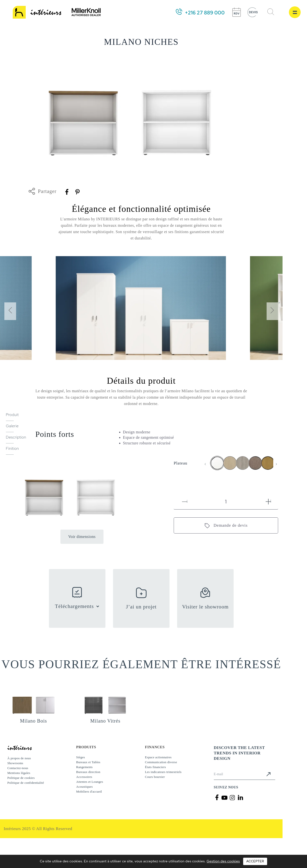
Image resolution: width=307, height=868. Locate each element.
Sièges (80, 757)
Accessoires (84, 777)
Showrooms (15, 763)
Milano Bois (34, 721)
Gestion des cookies (223, 861)
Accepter (255, 861)
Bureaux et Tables (88, 762)
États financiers (156, 767)
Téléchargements (74, 606)
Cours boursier (155, 777)
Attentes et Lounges (90, 782)
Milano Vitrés (105, 721)
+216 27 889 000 (205, 13)
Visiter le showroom (205, 607)
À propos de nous (19, 758)
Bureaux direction (88, 772)
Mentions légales (19, 773)
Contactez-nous (18, 768)
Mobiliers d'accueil (89, 791)
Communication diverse (161, 762)
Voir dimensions (82, 537)
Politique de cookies (21, 778)
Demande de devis (231, 525)
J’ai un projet (141, 607)
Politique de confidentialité (26, 783)
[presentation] (10, 311)
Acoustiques (84, 787)
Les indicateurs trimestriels (163, 772)
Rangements (84, 767)
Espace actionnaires (158, 757)
